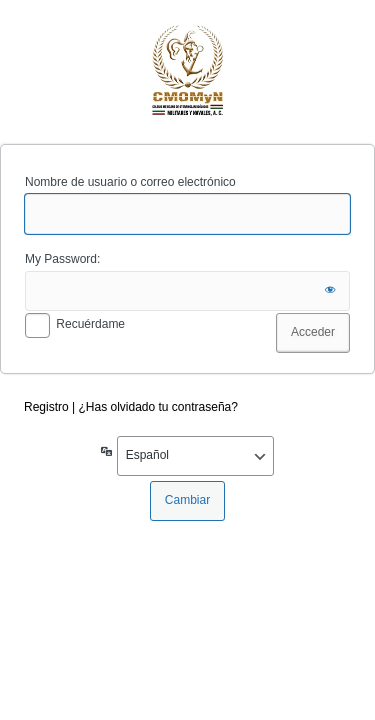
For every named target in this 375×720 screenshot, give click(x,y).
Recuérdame (90, 324)
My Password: (62, 259)
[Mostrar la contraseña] (330, 291)
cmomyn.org (187, 69)
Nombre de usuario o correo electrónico (130, 182)
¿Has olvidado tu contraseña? (157, 407)
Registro (46, 407)
